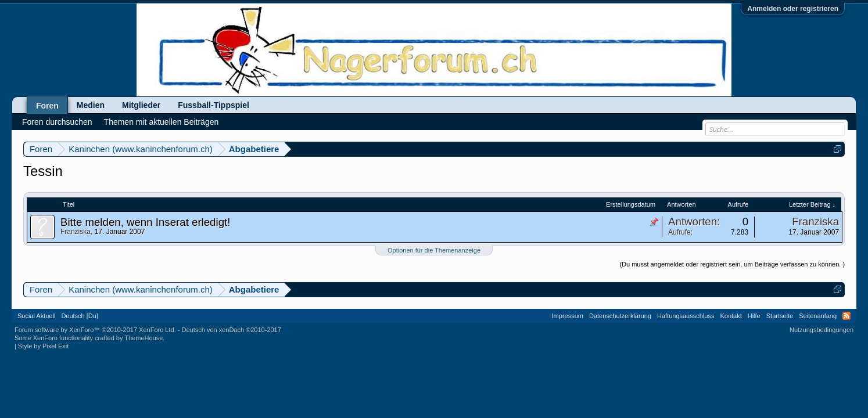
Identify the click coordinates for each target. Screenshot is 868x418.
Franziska (76, 232)
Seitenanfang (818, 316)
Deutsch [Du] (80, 316)
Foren (47, 106)
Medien (91, 105)
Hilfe (754, 316)
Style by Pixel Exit (43, 346)
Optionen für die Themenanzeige (434, 250)
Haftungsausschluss (686, 316)
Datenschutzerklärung (620, 316)
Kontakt (731, 316)
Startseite (780, 316)
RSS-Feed (847, 316)
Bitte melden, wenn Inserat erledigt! (145, 222)
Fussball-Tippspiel (214, 105)
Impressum (568, 316)
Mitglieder (141, 105)
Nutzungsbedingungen (822, 330)
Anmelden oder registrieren (793, 9)
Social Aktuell (36, 316)
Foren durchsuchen (57, 122)
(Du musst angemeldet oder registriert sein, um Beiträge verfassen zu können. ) (732, 264)
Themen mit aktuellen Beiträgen (162, 122)
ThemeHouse (144, 338)
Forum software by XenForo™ (95, 330)
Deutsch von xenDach (231, 330)
